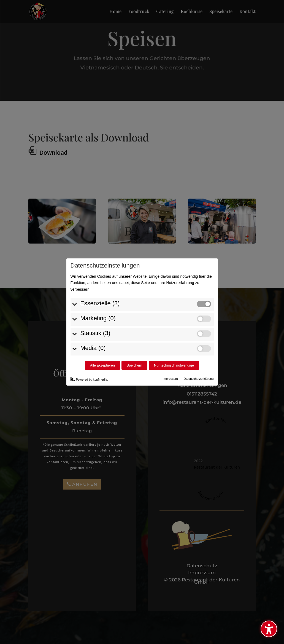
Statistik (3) (95, 333)
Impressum (170, 379)
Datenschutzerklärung (199, 379)
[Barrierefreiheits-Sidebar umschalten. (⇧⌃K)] (269, 629)
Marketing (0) (98, 318)
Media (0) (93, 348)
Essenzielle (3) (100, 303)
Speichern (134, 365)
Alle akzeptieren (102, 365)
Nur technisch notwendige (174, 365)
